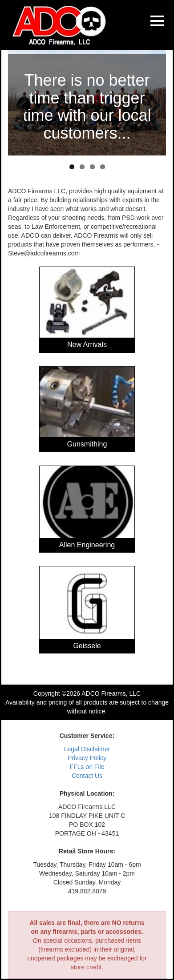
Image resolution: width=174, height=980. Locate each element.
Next (153, 105)
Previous (21, 105)
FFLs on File (87, 767)
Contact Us (87, 776)
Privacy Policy (87, 758)
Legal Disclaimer (87, 749)
